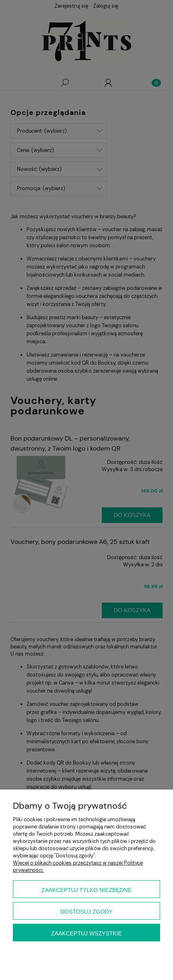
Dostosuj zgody (86, 912)
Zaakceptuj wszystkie (86, 933)
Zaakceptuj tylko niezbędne (87, 890)
